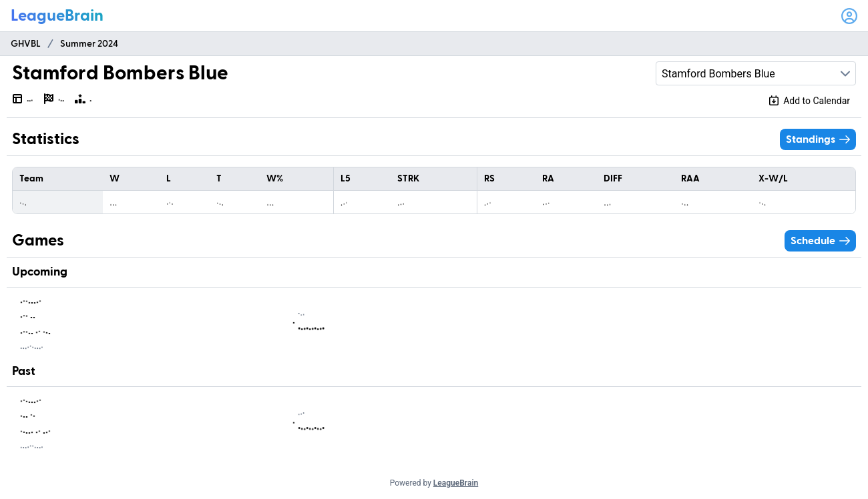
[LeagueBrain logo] (57, 16)
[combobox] (756, 73)
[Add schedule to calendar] (809, 101)
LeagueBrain (456, 483)
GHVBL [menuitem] (26, 44)
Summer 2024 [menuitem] (89, 44)
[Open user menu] (849, 16)
